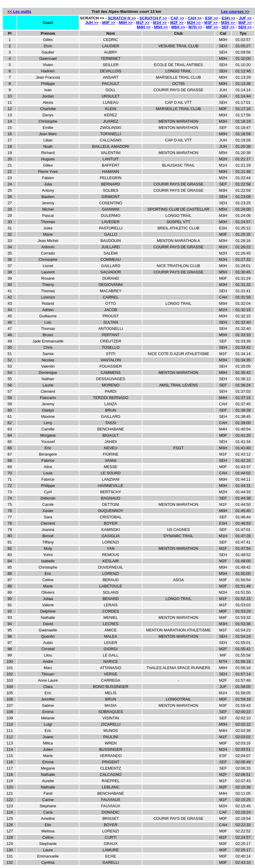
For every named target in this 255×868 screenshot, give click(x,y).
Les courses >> (235, 12)
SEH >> (245, 27)
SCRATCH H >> (122, 18)
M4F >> (245, 23)
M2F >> (177, 23)
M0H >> (126, 23)
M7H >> (195, 27)
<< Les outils (19, 12)
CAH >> (195, 18)
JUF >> (245, 18)
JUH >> (92, 23)
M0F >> (109, 23)
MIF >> (212, 27)
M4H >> (144, 27)
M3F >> (211, 23)
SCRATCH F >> (153, 18)
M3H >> (228, 23)
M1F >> (143, 23)
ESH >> (229, 18)
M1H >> (160, 23)
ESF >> (212, 18)
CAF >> (177, 18)
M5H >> (161, 27)
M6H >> (178, 27)
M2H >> (194, 23)
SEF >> (228, 27)
